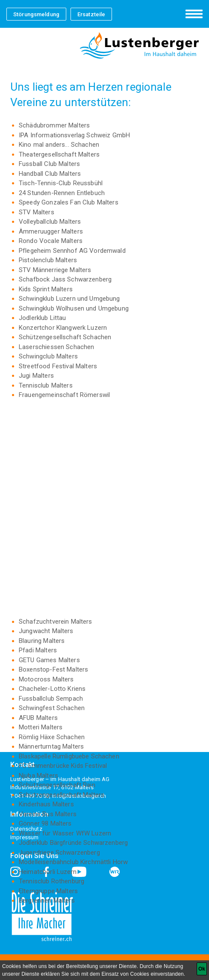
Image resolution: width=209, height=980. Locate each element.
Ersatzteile (91, 14)
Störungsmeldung (36, 14)
